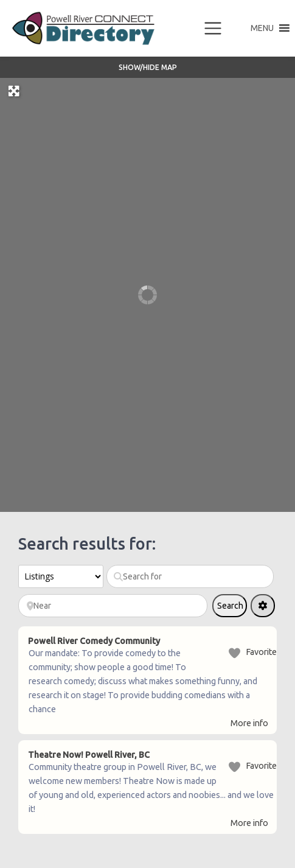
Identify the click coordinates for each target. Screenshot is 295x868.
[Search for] (190, 576)
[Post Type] (61, 576)
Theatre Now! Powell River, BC (89, 755)
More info (249, 723)
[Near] (113, 606)
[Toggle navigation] (213, 29)
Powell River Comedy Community (94, 641)
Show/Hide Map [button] (148, 67)
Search (232, 609)
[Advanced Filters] (263, 606)
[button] (262, 28)
